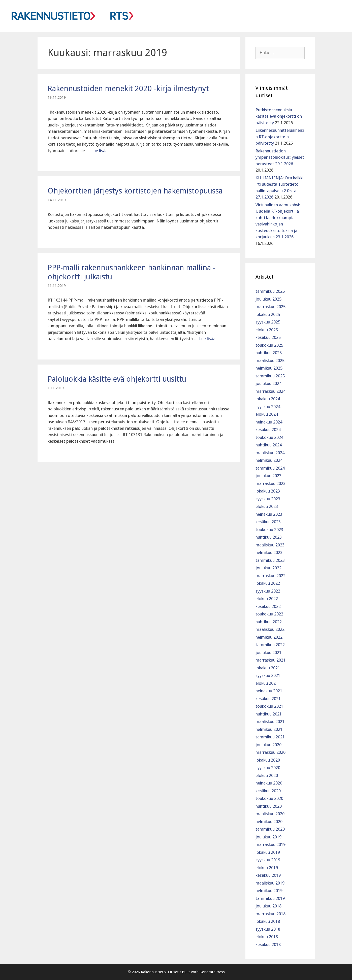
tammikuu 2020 (270, 829)
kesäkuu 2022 (268, 606)
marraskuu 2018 (270, 914)
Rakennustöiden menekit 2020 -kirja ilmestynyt (128, 89)
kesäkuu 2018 (268, 944)
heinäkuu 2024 (269, 422)
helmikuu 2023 (269, 552)
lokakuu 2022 (268, 583)
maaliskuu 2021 (270, 722)
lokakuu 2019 (268, 852)
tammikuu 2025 (270, 376)
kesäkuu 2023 (268, 522)
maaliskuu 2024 (270, 453)
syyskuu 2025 (268, 322)
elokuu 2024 (267, 414)
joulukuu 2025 (268, 299)
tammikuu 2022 (270, 645)
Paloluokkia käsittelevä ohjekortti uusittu (117, 379)
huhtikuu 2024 (269, 445)
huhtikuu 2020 (269, 806)
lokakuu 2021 (268, 668)
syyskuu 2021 (268, 675)
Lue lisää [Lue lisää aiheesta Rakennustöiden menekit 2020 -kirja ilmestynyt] (99, 151)
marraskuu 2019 (270, 844)
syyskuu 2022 (268, 591)
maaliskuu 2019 (270, 883)
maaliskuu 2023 (270, 545)
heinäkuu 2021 (269, 691)
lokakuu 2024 (268, 399)
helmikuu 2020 (269, 822)
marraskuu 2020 (270, 752)
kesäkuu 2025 (268, 337)
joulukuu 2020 (268, 745)
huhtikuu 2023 (269, 537)
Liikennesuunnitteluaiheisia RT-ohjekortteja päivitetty (280, 137)
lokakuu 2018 (268, 921)
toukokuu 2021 (269, 706)
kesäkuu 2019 (268, 875)
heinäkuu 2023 (269, 514)
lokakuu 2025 (268, 314)
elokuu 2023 (267, 506)
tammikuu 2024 (270, 468)
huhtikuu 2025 (269, 353)
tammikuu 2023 (270, 560)
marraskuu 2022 (270, 576)
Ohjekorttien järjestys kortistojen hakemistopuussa (135, 191)
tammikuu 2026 (270, 291)
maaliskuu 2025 (270, 361)
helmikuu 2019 (269, 891)
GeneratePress (212, 972)
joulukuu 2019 (268, 837)
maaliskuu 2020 (270, 814)
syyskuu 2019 (268, 860)
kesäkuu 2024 (268, 430)
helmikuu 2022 (269, 637)
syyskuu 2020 (268, 768)
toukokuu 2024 (269, 437)
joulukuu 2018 (268, 906)
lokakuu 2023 (268, 491)
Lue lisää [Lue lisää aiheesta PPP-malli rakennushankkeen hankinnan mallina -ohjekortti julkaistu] (207, 339)
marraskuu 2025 (270, 307)
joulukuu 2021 (268, 652)
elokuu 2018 (267, 937)
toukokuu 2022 (269, 614)
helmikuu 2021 (269, 729)
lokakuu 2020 (268, 760)
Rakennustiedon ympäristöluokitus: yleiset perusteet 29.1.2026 (280, 157)
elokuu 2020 (267, 775)
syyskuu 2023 (268, 499)
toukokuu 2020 (269, 798)
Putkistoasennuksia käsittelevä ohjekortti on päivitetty (279, 116)
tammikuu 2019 (270, 898)
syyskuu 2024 (268, 407)
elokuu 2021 (267, 683)
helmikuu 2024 (269, 460)
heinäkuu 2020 (269, 783)
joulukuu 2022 (268, 568)
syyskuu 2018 (268, 929)
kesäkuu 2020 (268, 791)
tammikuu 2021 (270, 737)
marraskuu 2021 (270, 660)
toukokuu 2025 (269, 345)
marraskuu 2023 (270, 483)
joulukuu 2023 (268, 476)
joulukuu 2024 (268, 383)
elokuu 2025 (267, 330)
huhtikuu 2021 (269, 714)
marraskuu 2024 (270, 391)
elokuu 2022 (267, 599)
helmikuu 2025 (269, 368)
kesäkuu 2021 (268, 699)
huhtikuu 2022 (269, 622)
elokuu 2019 (267, 868)
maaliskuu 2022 (270, 629)
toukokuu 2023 (269, 530)
